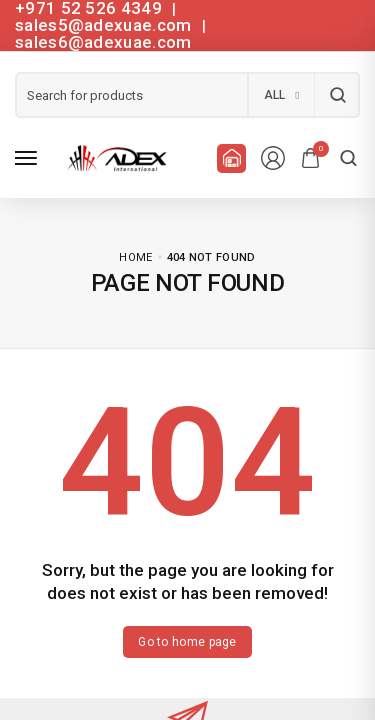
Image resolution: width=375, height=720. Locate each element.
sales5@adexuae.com (105, 25)
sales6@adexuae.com (103, 42)
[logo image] (114, 158)
